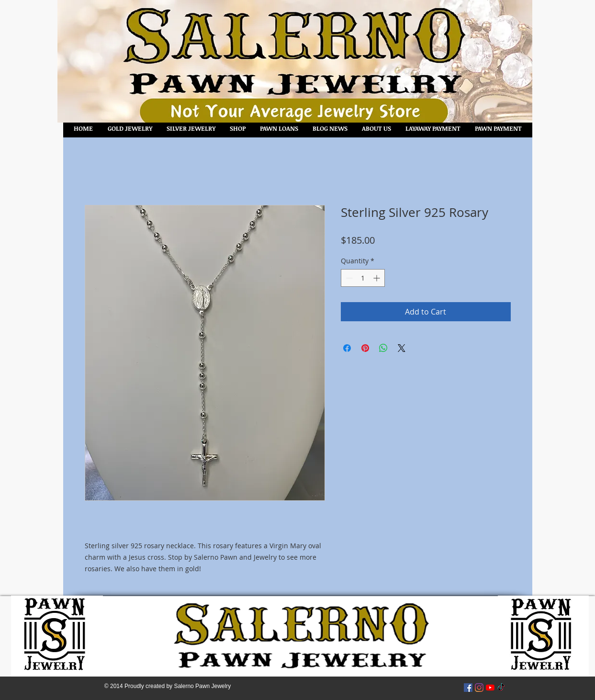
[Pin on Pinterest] (365, 348)
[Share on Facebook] (347, 348)
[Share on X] (402, 348)
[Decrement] (348, 278)
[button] (238, 129)
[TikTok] (501, 688)
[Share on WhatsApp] (383, 348)
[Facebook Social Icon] (468, 688)
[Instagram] (479, 688)
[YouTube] (490, 688)
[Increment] (377, 278)
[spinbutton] (363, 278)
